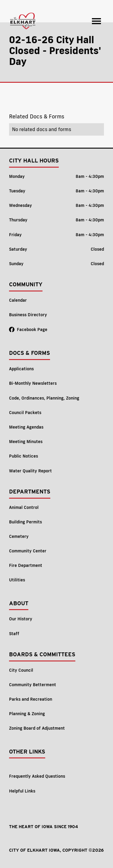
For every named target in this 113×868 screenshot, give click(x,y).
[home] (23, 21)
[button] (96, 21)
